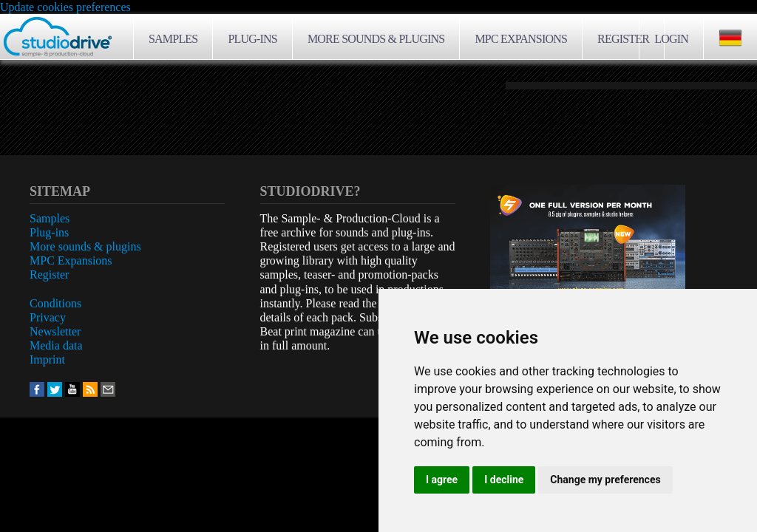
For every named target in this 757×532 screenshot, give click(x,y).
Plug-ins (252, 39)
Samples (173, 39)
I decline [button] (504, 480)
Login (671, 39)
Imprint (47, 359)
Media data (56, 345)
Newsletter (55, 331)
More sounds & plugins (376, 39)
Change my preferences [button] (605, 480)
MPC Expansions (521, 39)
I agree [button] (442, 480)
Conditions (55, 303)
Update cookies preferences (65, 7)
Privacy (48, 317)
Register (623, 39)
